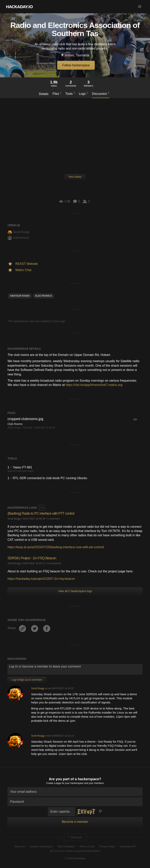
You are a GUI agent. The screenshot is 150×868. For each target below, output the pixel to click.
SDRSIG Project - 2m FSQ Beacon (32, 558)
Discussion (100, 93)
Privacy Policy (107, 846)
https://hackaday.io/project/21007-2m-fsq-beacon (41, 579)
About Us (19, 846)
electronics (44, 296)
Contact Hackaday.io (41, 846)
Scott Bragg (18, 232)
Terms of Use (87, 846)
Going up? (75, 837)
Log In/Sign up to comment (27, 680)
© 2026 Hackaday (75, 858)
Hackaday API (128, 846)
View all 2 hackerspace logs (75, 591)
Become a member (75, 822)
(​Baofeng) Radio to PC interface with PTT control (41, 513)
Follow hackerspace (76, 65)
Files (57, 93)
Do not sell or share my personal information (75, 851)
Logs (83, 93)
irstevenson (18, 238)
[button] (140, 7)
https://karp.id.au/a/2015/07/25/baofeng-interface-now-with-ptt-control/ (56, 547)
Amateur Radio (20, 296)
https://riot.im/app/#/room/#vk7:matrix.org (94, 385)
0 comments (54, 563)
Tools (70, 93)
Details (44, 94)
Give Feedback (66, 846)
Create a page (54, 783)
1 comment (53, 519)
